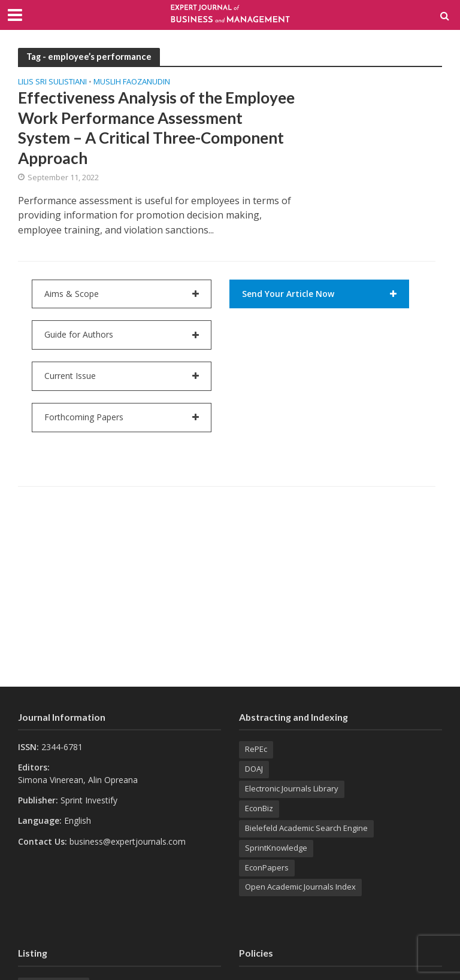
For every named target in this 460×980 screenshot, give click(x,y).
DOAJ (254, 769)
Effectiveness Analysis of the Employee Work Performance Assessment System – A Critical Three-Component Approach (156, 128)
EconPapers (267, 867)
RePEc (256, 749)
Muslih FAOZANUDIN (132, 82)
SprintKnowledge (276, 848)
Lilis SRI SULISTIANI (52, 82)
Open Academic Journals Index (300, 887)
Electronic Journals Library (292, 788)
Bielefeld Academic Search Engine (306, 828)
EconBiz (259, 808)
